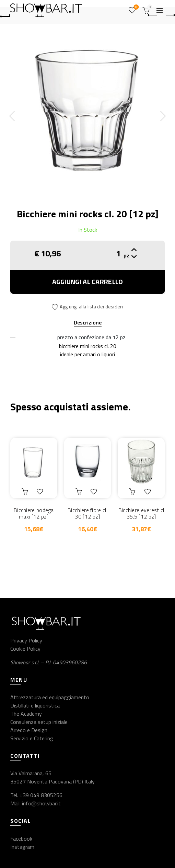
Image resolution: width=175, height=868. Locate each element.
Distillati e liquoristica (35, 705)
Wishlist (136, 7)
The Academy (26, 714)
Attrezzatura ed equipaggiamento (50, 697)
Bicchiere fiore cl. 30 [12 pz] (87, 513)
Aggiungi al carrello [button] (26, 492)
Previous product (153, 15)
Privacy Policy (26, 640)
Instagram (22, 847)
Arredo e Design (29, 730)
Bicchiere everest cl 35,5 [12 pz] (141, 513)
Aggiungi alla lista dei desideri (91, 307)
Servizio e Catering (32, 738)
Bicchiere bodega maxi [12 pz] (34, 513)
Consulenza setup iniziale (39, 722)
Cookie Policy (25, 649)
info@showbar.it (41, 803)
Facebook (21, 839)
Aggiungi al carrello (88, 282)
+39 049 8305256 (41, 795)
